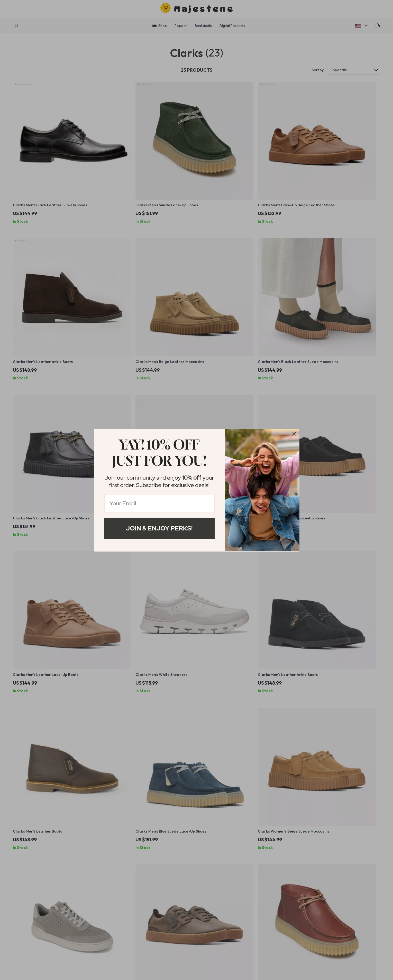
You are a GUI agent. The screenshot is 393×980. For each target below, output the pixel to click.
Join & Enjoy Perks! (159, 528)
